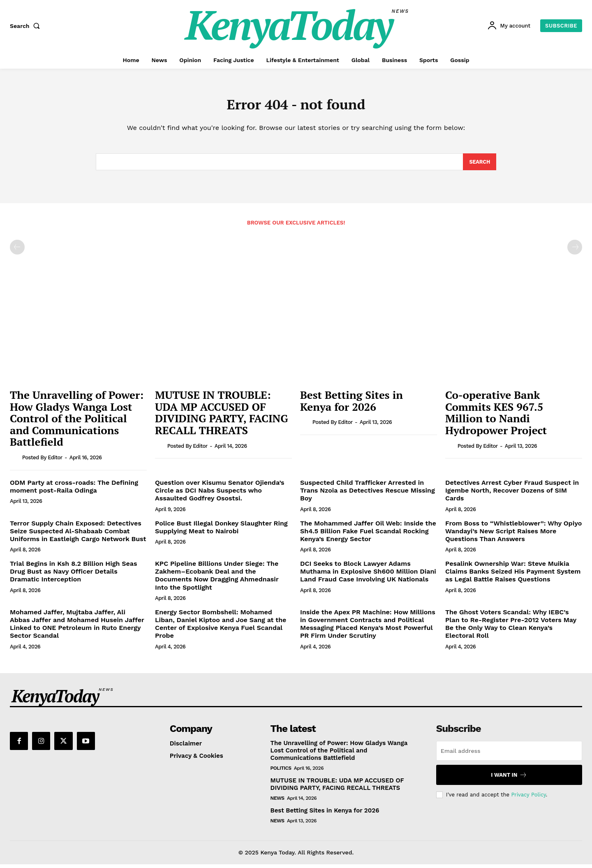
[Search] (479, 165)
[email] (509, 755)
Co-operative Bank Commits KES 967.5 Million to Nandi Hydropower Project (496, 417)
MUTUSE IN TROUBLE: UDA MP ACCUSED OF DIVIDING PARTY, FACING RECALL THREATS (222, 417)
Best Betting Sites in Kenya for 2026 (351, 405)
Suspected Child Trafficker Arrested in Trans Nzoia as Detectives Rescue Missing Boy (368, 494)
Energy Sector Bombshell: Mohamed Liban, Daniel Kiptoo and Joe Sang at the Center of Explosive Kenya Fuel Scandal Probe (221, 628)
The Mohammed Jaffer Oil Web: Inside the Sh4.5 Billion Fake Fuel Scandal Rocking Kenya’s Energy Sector (368, 535)
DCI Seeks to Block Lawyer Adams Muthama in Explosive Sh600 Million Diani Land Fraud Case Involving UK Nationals (368, 575)
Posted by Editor (42, 462)
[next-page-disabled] (575, 251)
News (277, 802)
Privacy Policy (528, 798)
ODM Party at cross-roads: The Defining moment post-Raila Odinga (74, 491)
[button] (27, 26)
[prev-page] (17, 251)
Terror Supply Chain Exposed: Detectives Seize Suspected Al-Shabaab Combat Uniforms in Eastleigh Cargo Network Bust (78, 535)
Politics (281, 772)
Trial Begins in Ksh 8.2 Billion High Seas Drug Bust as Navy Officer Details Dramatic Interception (74, 575)
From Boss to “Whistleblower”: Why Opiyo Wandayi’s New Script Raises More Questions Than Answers (513, 535)
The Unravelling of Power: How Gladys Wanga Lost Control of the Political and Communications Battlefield (77, 422)
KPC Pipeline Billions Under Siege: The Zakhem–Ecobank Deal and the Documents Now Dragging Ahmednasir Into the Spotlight (217, 580)
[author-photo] (15, 461)
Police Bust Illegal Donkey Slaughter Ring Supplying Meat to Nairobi (221, 531)
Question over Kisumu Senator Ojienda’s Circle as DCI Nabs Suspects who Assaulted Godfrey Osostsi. (220, 494)
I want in (509, 779)
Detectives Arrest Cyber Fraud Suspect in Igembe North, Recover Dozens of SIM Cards (512, 494)
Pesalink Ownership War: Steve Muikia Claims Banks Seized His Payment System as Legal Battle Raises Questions (513, 575)
